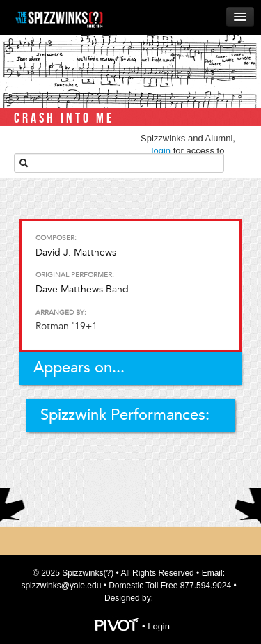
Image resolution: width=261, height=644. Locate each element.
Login (159, 626)
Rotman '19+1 (66, 326)
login (161, 151)
